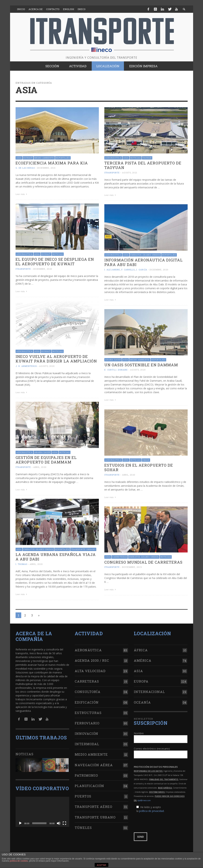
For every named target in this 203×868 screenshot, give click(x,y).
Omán (146, 460)
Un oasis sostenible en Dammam (141, 365)
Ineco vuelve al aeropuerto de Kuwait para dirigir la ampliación (56, 359)
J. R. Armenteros (26, 366)
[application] (42, 812)
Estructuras (88, 713)
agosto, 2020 (47, 366)
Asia (19, 158)
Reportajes (63, 158)
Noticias (136, 158)
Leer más (22, 194)
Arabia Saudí (113, 360)
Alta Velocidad (90, 671)
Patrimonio (86, 775)
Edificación (87, 702)
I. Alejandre (112, 270)
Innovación (86, 734)
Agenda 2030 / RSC (92, 660)
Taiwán (147, 158)
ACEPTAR (101, 865)
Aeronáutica (113, 158)
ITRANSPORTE (112, 173)
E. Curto (110, 370)
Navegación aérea (94, 765)
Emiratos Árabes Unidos (145, 255)
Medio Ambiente (44, 158)
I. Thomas (21, 564)
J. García (141, 270)
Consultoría (88, 692)
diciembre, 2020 (43, 269)
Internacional (149, 692)
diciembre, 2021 (46, 168)
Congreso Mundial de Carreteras (143, 562)
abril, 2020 (40, 467)
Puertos (83, 796)
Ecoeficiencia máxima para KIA (52, 163)
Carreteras (120, 557)
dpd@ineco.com (144, 800)
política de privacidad (151, 811)
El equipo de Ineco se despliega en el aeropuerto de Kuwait (55, 262)
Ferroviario (87, 723)
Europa (141, 681)
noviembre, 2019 (132, 567)
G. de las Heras (25, 168)
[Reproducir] (20, 823)
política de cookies (19, 861)
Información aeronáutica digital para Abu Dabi (144, 262)
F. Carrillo (128, 270)
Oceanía (142, 702)
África (141, 650)
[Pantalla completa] (64, 823)
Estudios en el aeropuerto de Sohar (139, 467)
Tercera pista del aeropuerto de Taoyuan (143, 165)
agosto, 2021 (130, 173)
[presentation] (162, 823)
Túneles (83, 828)
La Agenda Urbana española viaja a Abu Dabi (56, 557)
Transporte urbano (83, 549)
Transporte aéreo (93, 807)
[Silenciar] (59, 823)
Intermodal (87, 744)
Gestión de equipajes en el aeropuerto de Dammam (46, 460)
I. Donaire (122, 370)
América (143, 660)
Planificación (89, 786)
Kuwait (28, 158)
